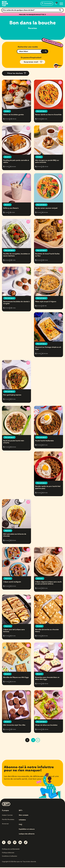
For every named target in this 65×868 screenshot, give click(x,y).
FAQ (20, 825)
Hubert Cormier (7, 816)
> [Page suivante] (33, 741)
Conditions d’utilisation (10, 857)
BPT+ (21, 811)
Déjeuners (8, 531)
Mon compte (24, 816)
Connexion (47, 4)
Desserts (8, 157)
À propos (5, 811)
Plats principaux (42, 111)
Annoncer (5, 825)
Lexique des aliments (27, 835)
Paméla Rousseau (8, 820)
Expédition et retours (27, 830)
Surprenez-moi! (31, 62)
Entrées (7, 111)
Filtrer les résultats (15, 73)
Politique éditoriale (8, 854)
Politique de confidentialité (11, 850)
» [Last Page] (38, 741)
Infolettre (22, 821)
